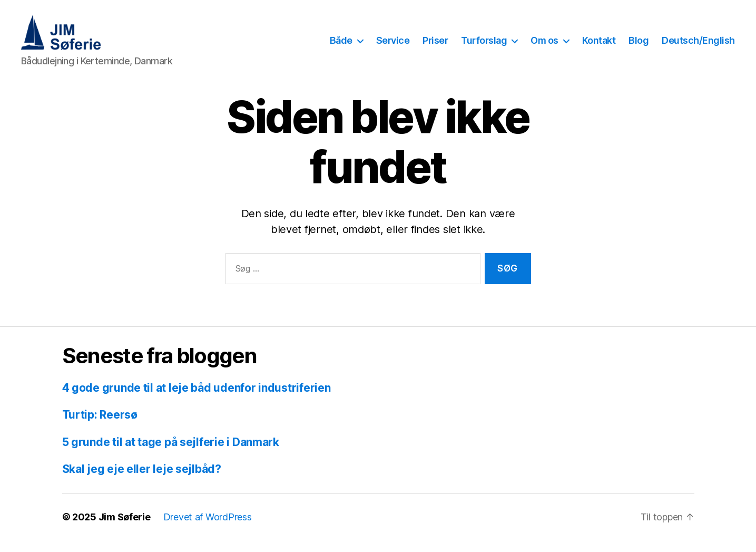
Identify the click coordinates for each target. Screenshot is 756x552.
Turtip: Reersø (100, 427)
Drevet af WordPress (208, 529)
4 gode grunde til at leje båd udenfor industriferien (197, 400)
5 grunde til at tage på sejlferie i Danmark (171, 454)
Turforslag (484, 47)
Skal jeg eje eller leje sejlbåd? (142, 481)
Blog (639, 47)
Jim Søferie (125, 529)
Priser (435, 47)
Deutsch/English (698, 47)
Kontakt (599, 47)
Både (341, 47)
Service (393, 47)
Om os (544, 47)
